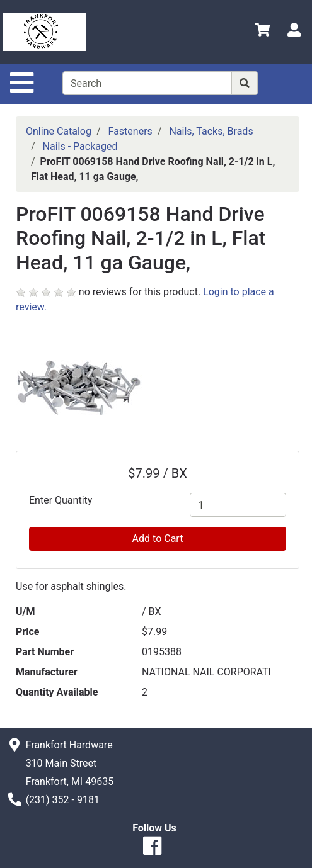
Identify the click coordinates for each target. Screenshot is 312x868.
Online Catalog (59, 131)
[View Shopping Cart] (262, 32)
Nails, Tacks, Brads (211, 131)
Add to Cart (158, 538)
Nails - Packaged (80, 146)
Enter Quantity (61, 500)
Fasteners (130, 131)
